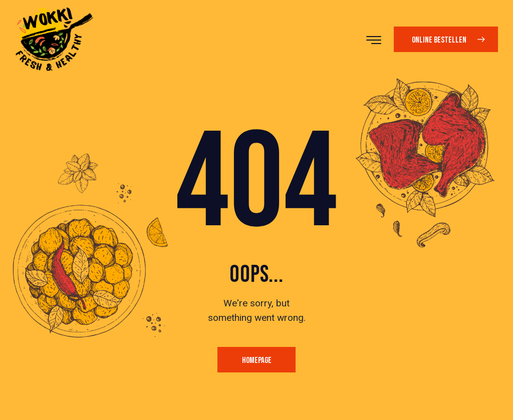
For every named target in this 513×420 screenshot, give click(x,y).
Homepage (257, 360)
